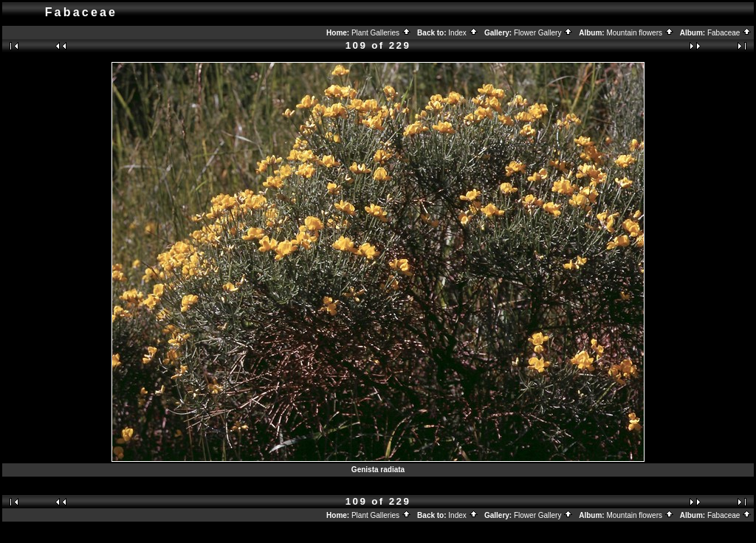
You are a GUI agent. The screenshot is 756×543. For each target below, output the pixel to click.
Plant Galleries (381, 33)
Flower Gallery (543, 33)
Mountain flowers (640, 33)
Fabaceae (729, 33)
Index (463, 33)
